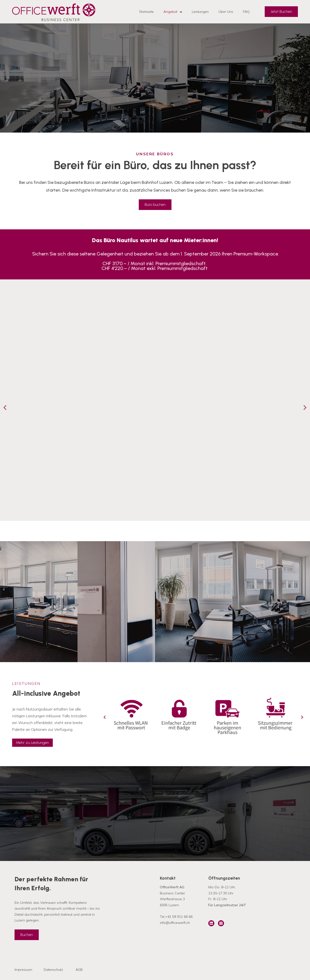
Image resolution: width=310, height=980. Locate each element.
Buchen (27, 935)
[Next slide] (305, 407)
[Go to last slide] (5, 407)
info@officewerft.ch (175, 923)
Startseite (146, 12)
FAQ (246, 12)
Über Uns (226, 12)
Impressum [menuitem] (23, 970)
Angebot (173, 12)
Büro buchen (155, 205)
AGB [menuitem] (79, 970)
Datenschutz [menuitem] (53, 970)
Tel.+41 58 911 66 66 (176, 917)
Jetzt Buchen (281, 11)
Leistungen (200, 12)
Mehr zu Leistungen (32, 743)
